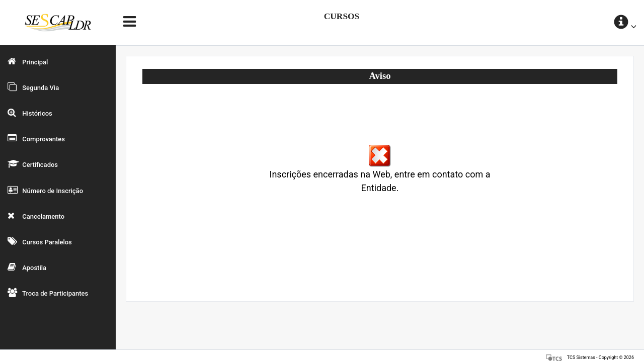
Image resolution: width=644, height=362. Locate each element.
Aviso (380, 76)
